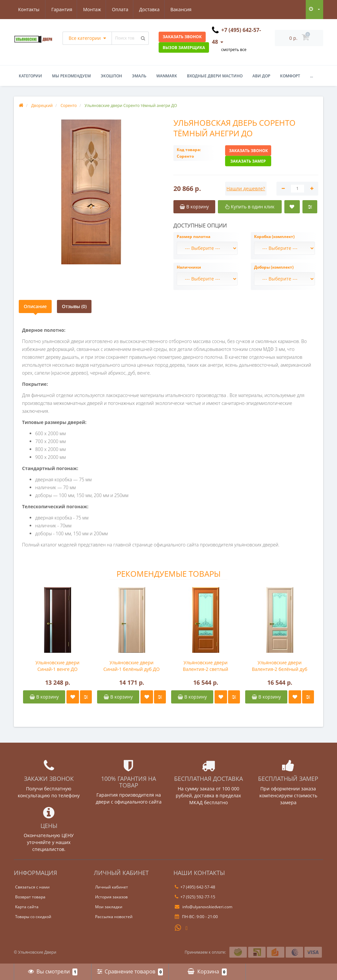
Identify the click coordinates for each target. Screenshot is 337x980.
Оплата (89, 9)
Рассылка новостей (114, 917)
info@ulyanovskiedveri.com (204, 907)
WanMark (167, 76)
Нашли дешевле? (246, 188)
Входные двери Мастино (215, 76)
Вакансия (152, 9)
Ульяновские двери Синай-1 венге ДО (58, 666)
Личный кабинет (112, 887)
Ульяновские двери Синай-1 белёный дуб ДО (131, 666)
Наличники (189, 267)
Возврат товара (30, 897)
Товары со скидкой (33, 917)
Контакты (185, 9)
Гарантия (29, 9)
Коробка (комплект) (274, 237)
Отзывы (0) (74, 306)
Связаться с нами (32, 887)
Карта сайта (27, 907)
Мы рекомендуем (71, 76)
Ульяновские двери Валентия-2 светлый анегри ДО (206, 666)
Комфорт (290, 76)
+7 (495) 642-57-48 (195, 887)
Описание (35, 306)
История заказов (111, 897)
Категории (30, 76)
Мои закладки (109, 907)
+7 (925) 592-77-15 (195, 897)
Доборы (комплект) (274, 267)
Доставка (119, 9)
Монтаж (60, 9)
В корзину (44, 697)
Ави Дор (261, 76)
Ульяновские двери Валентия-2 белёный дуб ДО (280, 666)
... (311, 76)
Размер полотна (194, 237)
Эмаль (139, 76)
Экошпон (111, 76)
